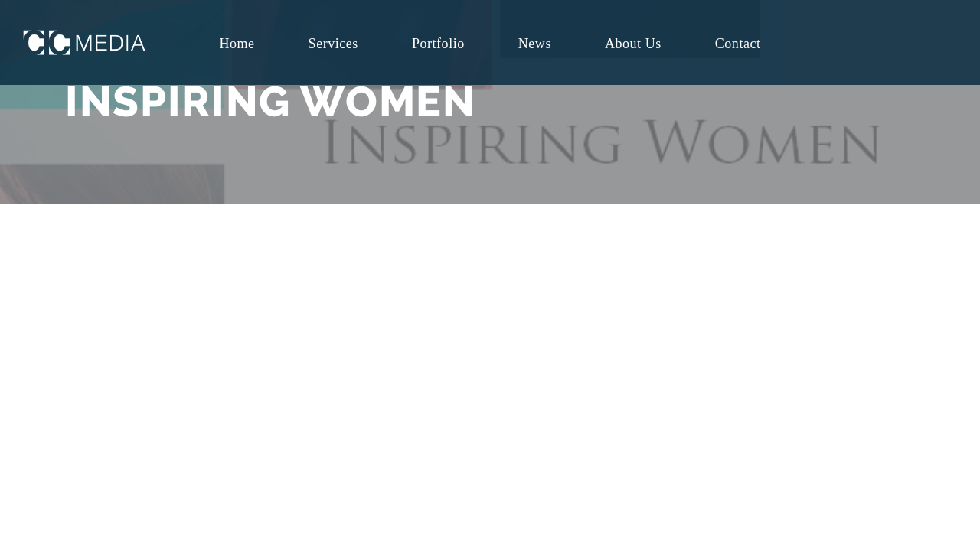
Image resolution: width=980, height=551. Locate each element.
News (535, 44)
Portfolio (438, 44)
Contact (738, 44)
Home (237, 44)
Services (333, 44)
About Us (633, 44)
